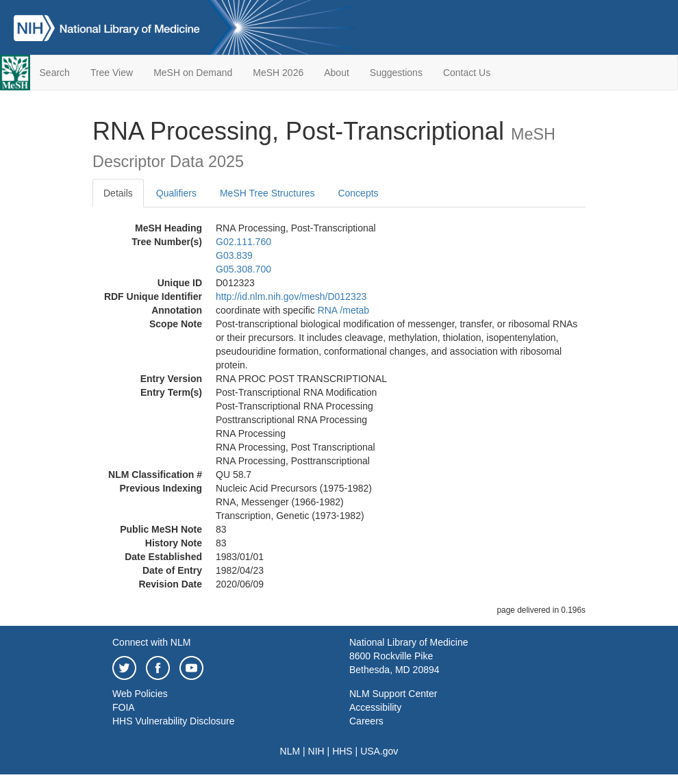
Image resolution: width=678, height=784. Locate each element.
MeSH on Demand (193, 73)
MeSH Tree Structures (267, 193)
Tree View (112, 73)
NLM (290, 751)
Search (55, 73)
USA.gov (379, 751)
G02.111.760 (243, 242)
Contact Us (467, 73)
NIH (316, 751)
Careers (366, 721)
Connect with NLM (151, 642)
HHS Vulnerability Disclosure (173, 721)
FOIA (124, 707)
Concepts (358, 193)
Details (118, 193)
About (337, 73)
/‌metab (354, 310)
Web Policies (140, 694)
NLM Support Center (393, 694)
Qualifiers (176, 193)
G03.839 (234, 255)
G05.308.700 (243, 269)
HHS (342, 751)
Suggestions (396, 73)
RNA (328, 310)
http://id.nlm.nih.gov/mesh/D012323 (291, 296)
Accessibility (375, 707)
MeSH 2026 (278, 73)
